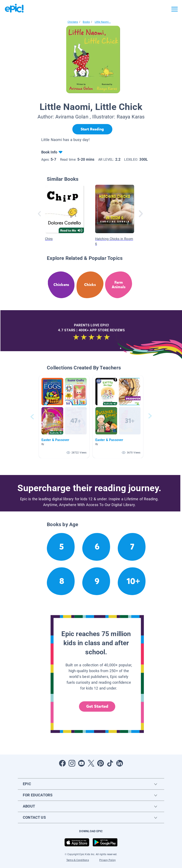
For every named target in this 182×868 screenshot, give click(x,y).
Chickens (73, 22)
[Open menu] (175, 9)
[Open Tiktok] (110, 763)
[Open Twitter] (91, 763)
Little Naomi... (103, 22)
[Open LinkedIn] (120, 763)
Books (86, 22)
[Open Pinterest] (101, 763)
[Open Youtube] (81, 763)
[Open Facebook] (62, 763)
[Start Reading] (92, 129)
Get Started (97, 706)
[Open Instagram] (72, 763)
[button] (64, 417)
